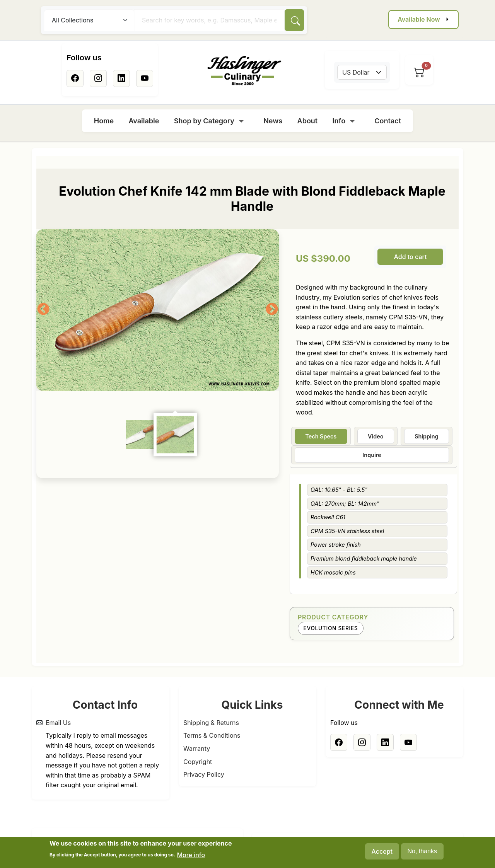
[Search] (294, 20)
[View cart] (419, 72)
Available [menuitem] (144, 121)
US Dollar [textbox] (356, 72)
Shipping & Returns (211, 723)
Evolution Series (331, 628)
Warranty (197, 749)
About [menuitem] (308, 121)
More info (191, 855)
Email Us (58, 723)
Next (272, 310)
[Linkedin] (121, 78)
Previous (43, 310)
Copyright (198, 762)
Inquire (372, 455)
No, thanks (422, 851)
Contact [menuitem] (388, 121)
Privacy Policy (204, 774)
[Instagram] (98, 78)
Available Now (419, 19)
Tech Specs (321, 436)
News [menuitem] (273, 121)
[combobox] (362, 72)
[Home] (244, 71)
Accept (382, 851)
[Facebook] (75, 78)
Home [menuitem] (104, 121)
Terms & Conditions (212, 735)
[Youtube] (145, 78)
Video (376, 436)
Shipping (426, 436)
